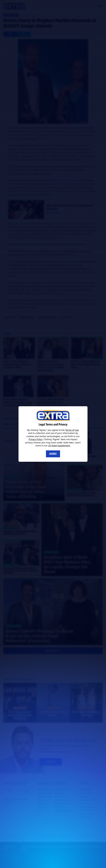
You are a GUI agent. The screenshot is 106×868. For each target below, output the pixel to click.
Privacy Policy (36, 439)
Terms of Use (72, 430)
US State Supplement (59, 446)
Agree (53, 454)
